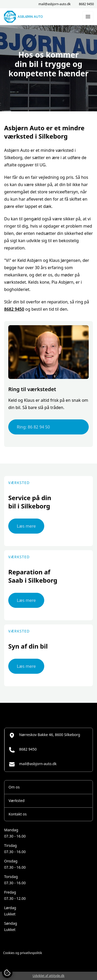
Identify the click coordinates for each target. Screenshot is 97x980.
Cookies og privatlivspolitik (23, 953)
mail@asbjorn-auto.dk (55, 4)
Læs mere (26, 526)
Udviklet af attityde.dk (48, 976)
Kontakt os (18, 814)
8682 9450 (86, 4)
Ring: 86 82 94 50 (33, 427)
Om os (14, 787)
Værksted (17, 801)
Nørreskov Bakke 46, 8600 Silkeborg (44, 735)
